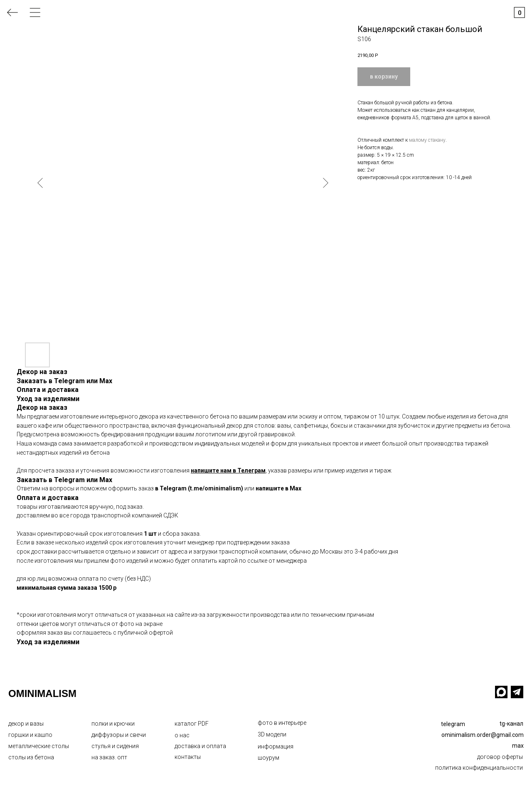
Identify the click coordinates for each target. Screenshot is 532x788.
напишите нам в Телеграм (228, 470)
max (518, 746)
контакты (188, 757)
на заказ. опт (109, 757)
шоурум (268, 758)
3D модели (272, 734)
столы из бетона (31, 757)
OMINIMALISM (42, 693)
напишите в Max (278, 488)
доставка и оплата (200, 746)
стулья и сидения (115, 746)
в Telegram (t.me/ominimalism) (199, 488)
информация (276, 746)
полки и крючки (113, 724)
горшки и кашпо (30, 735)
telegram (453, 724)
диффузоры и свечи (119, 735)
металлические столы (39, 746)
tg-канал (511, 724)
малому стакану (427, 140)
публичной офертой (145, 633)
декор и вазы (26, 724)
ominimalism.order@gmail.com (483, 735)
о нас (182, 735)
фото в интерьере (282, 723)
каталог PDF (192, 724)
